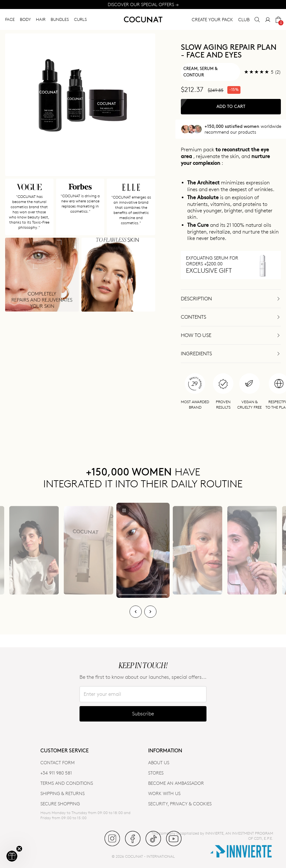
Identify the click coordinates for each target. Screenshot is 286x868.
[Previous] (136, 612)
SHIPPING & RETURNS (63, 793)
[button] (12, 856)
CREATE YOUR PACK (212, 19)
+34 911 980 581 (56, 773)
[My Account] (268, 20)
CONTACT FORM (58, 762)
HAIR (41, 19)
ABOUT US (159, 762)
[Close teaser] (19, 849)
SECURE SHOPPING (60, 804)
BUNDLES (60, 19)
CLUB (244, 19)
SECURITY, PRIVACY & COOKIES (180, 804)
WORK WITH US (164, 793)
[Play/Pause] (124, 510)
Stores (156, 773)
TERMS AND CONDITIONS (67, 783)
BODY (25, 19)
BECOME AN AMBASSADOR (176, 783)
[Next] (150, 612)
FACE (10, 19)
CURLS (80, 19)
